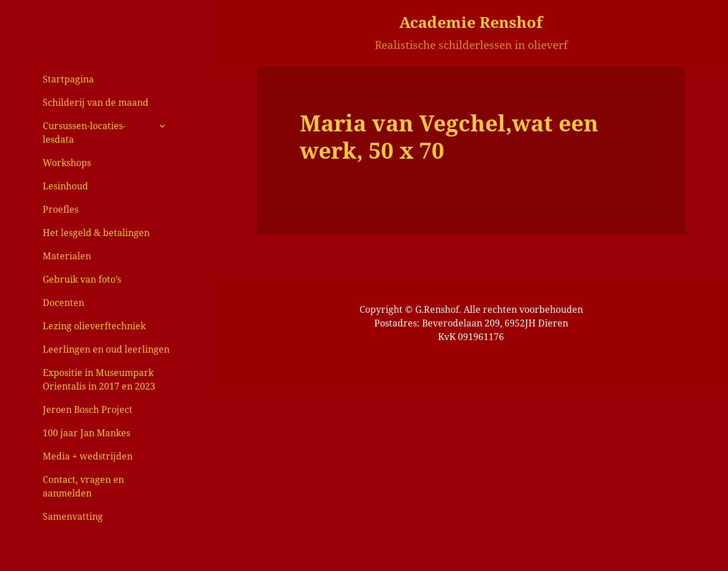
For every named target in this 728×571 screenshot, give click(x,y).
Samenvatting (73, 516)
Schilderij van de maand (96, 102)
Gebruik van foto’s (82, 279)
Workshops (67, 163)
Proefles (61, 209)
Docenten (63, 303)
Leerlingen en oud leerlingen (106, 349)
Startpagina (68, 79)
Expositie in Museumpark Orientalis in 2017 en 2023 (99, 379)
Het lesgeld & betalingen (96, 233)
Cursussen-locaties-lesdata (84, 133)
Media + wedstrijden (88, 456)
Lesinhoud (65, 186)
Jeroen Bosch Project (88, 409)
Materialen (67, 256)
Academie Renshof (471, 22)
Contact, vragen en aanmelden (83, 486)
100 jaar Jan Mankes (86, 433)
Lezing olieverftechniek (94, 326)
